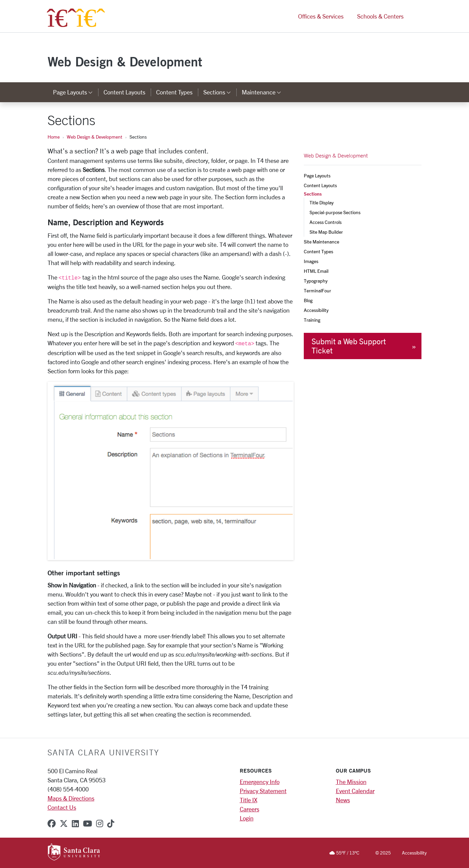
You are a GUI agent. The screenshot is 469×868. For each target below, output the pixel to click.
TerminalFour (317, 291)
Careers (250, 809)
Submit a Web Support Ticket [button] (349, 346)
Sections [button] (220, 92)
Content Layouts (320, 185)
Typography (316, 281)
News (343, 800)
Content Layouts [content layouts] (124, 92)
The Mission (351, 782)
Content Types (318, 251)
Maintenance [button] (264, 92)
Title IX (248, 800)
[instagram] (100, 823)
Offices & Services (321, 16)
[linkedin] (75, 823)
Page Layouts (317, 176)
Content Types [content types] (174, 92)
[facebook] (52, 823)
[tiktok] (111, 823)
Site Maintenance (321, 242)
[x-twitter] (64, 823)
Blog (308, 300)
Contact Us (62, 807)
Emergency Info (260, 782)
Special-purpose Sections (335, 212)
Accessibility (316, 310)
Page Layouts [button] (76, 92)
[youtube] (87, 823)
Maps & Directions (71, 798)
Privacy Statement (263, 791)
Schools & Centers (380, 16)
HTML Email (316, 271)
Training (312, 320)
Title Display (321, 202)
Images (311, 261)
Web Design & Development (125, 62)
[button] (416, 16)
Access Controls (326, 222)
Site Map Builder (326, 232)
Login (247, 818)
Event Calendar (355, 791)
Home (54, 137)
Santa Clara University (103, 752)
